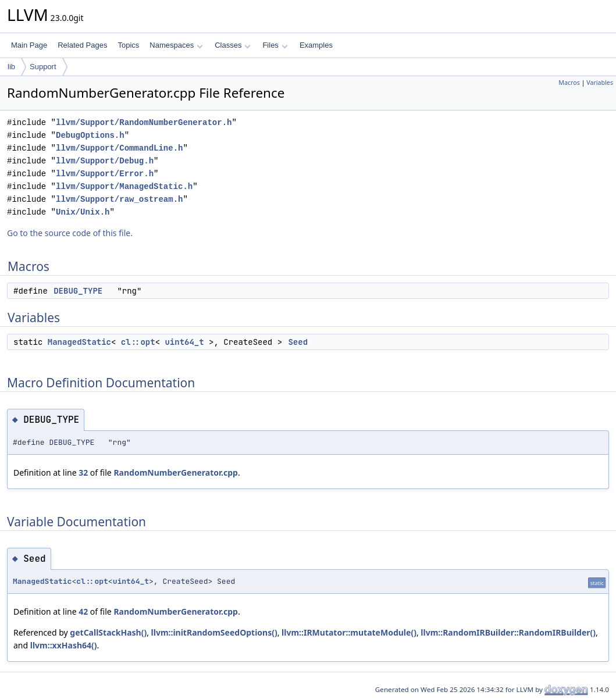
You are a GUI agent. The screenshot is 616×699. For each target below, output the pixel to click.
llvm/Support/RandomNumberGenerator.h (144, 122)
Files (275, 45)
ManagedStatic (79, 342)
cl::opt (138, 342)
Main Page (29, 45)
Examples (316, 45)
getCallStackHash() (108, 632)
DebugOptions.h (90, 135)
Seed (298, 342)
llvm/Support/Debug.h (105, 161)
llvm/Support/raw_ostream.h (119, 199)
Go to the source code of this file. (70, 233)
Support (43, 67)
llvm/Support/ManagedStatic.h (124, 186)
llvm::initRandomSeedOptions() (214, 632)
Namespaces (176, 45)
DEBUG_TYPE (78, 291)
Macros (569, 83)
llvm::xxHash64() (64, 645)
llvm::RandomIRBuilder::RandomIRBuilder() (508, 632)
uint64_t (184, 342)
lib (11, 67)
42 (83, 611)
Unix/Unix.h (83, 212)
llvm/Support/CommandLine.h (119, 148)
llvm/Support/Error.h (105, 174)
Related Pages (82, 45)
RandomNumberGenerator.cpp (176, 472)
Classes (233, 45)
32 (83, 472)
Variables (600, 83)
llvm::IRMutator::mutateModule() (349, 632)
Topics (128, 45)
